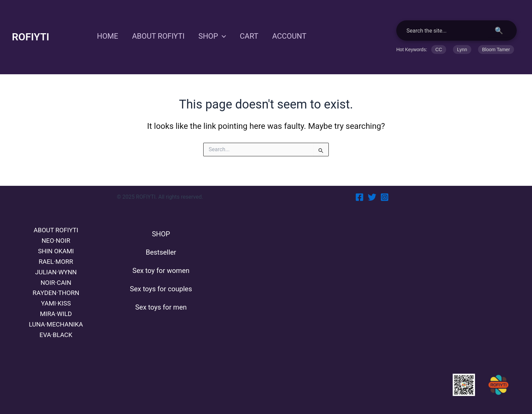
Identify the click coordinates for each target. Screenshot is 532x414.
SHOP (215, 36)
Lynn (462, 50)
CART (253, 36)
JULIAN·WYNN (56, 268)
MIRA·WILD (56, 312)
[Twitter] (372, 189)
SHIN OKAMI (56, 245)
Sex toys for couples (161, 286)
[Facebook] (359, 189)
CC (439, 50)
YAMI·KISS (56, 301)
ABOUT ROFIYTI (160, 36)
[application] (224, 36)
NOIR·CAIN (56, 279)
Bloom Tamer (496, 50)
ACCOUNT (294, 36)
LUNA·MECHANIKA (56, 323)
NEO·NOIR (56, 234)
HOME (108, 36)
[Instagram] (385, 189)
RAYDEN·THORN (56, 290)
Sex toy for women (161, 266)
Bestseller (161, 247)
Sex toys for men (161, 306)
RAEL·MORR (56, 256)
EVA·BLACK (56, 335)
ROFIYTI (31, 37)
